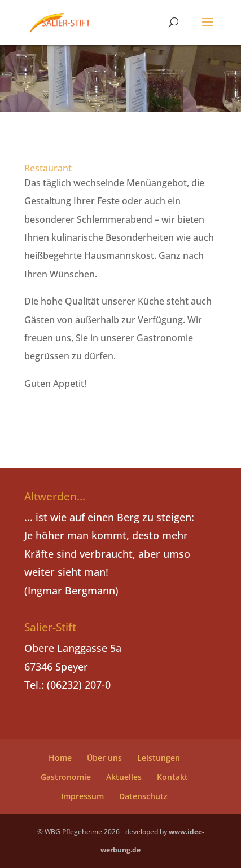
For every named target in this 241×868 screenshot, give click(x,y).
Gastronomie (66, 777)
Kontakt (172, 777)
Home (60, 758)
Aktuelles (124, 777)
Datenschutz (143, 796)
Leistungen (159, 758)
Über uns (104, 758)
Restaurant (48, 168)
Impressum (82, 796)
